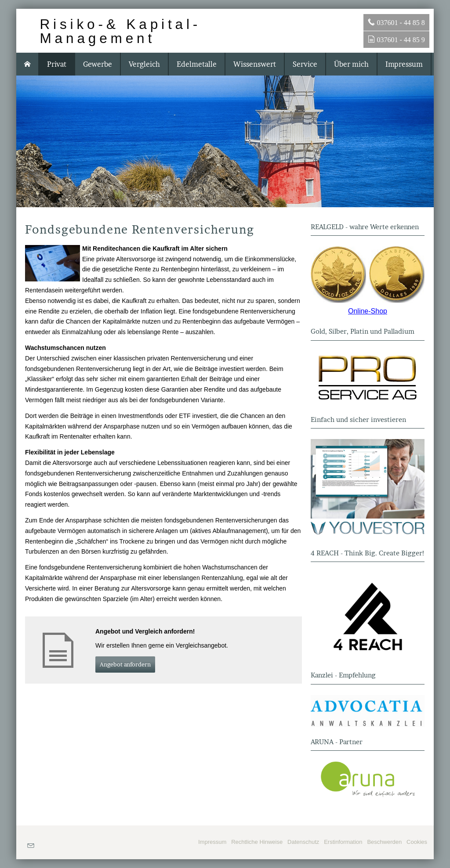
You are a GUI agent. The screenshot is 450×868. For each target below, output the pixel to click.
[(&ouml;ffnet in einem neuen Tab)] (368, 275)
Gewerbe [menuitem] (98, 64)
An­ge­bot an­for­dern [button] (125, 664)
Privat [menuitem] (57, 64)
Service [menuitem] (305, 64)
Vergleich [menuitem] (144, 64)
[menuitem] (28, 64)
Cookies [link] (417, 842)
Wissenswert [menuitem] (255, 64)
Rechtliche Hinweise (257, 842)
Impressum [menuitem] (404, 64)
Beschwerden (384, 842)
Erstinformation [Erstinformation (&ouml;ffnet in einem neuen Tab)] (343, 842)
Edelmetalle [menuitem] (197, 64)
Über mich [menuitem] (351, 64)
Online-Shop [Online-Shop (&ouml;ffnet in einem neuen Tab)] (368, 311)
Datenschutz (303, 842)
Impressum (212, 842)
